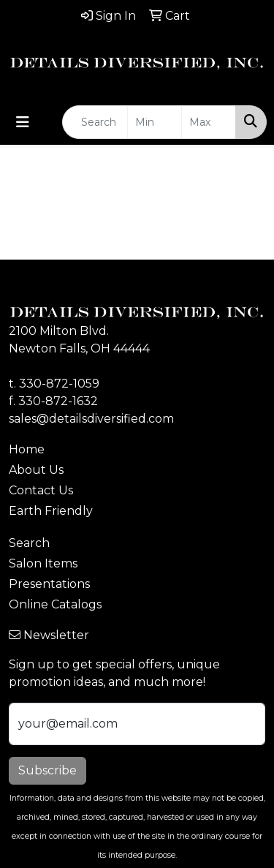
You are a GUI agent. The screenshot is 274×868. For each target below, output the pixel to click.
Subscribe (47, 770)
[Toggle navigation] (23, 122)
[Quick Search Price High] (209, 122)
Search (29, 543)
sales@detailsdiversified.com (91, 419)
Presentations (49, 584)
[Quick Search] (95, 122)
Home (27, 449)
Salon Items (43, 563)
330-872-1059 (59, 384)
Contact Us (41, 490)
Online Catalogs (55, 604)
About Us (36, 470)
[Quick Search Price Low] (155, 122)
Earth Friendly (51, 511)
